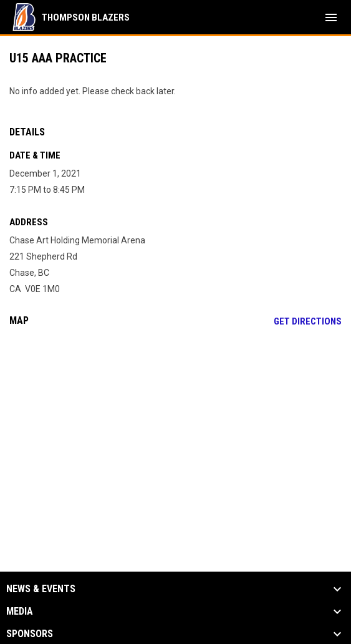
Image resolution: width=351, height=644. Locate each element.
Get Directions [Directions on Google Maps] (308, 321)
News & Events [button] (41, 589)
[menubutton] (331, 17)
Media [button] (20, 612)
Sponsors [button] (30, 634)
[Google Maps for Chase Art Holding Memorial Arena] (175, 432)
